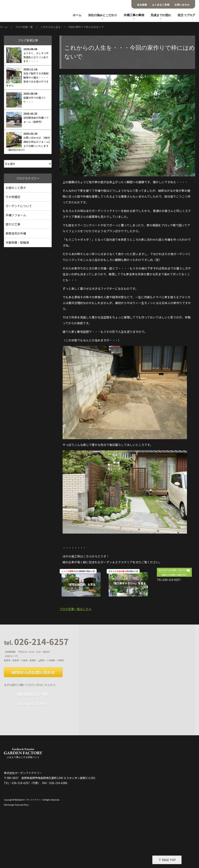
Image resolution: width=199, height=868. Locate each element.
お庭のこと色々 (16, 188)
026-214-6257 (36, 642)
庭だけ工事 (13, 224)
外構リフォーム (16, 215)
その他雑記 (13, 197)
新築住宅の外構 (16, 233)
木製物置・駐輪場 (17, 242)
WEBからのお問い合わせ (33, 672)
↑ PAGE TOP (167, 860)
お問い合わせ (182, 5)
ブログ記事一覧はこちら (75, 609)
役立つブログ (186, 15)
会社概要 (142, 5)
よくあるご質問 (161, 5)
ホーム (77, 15)
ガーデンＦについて (19, 206)
